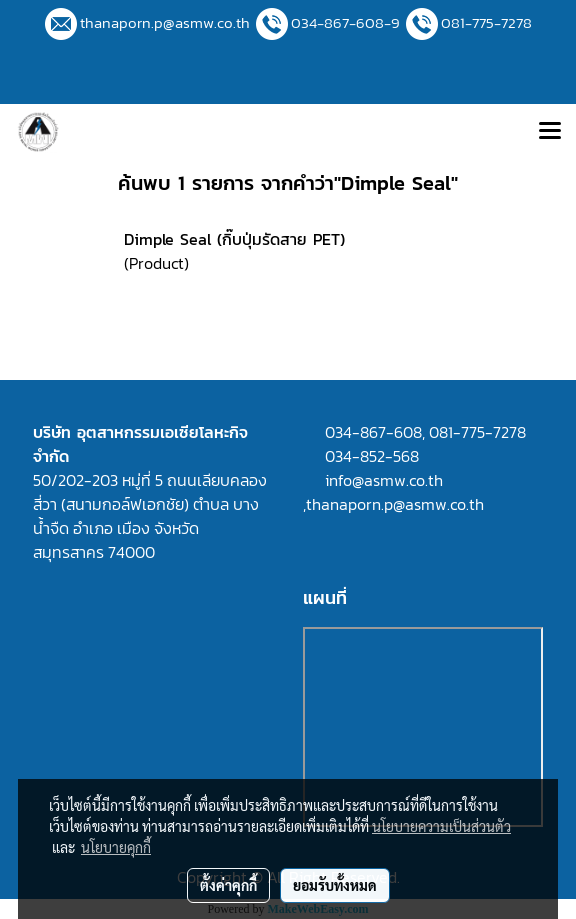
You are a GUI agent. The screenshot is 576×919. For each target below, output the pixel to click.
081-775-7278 (486, 22)
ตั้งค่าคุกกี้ (228, 885)
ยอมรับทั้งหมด (335, 885)
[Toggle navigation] (550, 132)
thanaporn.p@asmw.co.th (165, 22)
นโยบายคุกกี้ (116, 847)
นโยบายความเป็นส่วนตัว (441, 826)
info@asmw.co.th (384, 480)
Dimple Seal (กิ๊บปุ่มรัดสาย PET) (234, 239)
